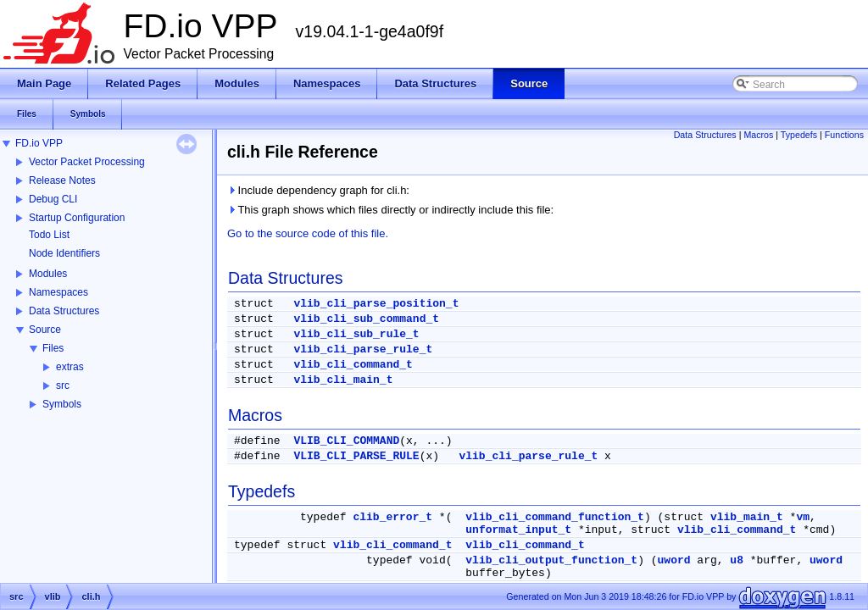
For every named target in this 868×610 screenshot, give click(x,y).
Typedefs (799, 135)
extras (70, 367)
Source (45, 330)
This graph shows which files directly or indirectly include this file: (390, 210)
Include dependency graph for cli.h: (318, 190)
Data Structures (64, 311)
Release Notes (62, 180)
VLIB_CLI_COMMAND (346, 441)
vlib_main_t (747, 517)
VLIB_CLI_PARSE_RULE (356, 456)
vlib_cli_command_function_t (555, 517)
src (63, 385)
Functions (844, 135)
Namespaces (58, 292)
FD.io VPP (39, 143)
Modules (48, 274)
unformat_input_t (518, 530)
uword (674, 560)
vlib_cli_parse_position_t (376, 304)
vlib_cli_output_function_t (551, 560)
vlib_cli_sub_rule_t (356, 334)
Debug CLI (53, 199)
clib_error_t (392, 517)
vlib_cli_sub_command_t (366, 319)
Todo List (49, 235)
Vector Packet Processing (87, 162)
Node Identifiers (64, 253)
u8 (737, 560)
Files (53, 348)
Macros (758, 135)
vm (803, 517)
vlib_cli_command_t (353, 365)
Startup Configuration (77, 218)
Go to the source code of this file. (308, 233)
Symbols (62, 404)
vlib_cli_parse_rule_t (363, 349)
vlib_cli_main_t (343, 380)
